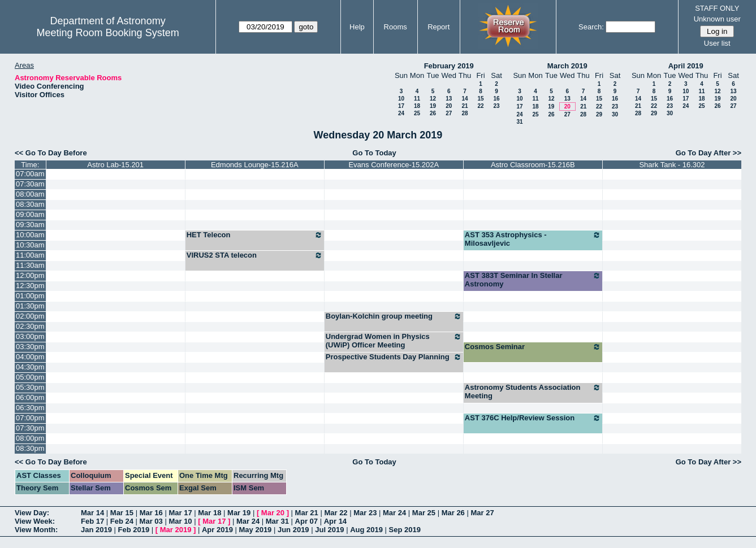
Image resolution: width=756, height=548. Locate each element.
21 (465, 106)
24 (401, 113)
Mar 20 (273, 513)
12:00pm (30, 275)
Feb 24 (122, 521)
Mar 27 (482, 513)
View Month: (36, 530)
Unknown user (717, 19)
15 (480, 99)
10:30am (30, 245)
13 (449, 99)
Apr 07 (306, 521)
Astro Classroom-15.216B (533, 165)
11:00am (30, 255)
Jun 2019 (293, 530)
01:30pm (30, 306)
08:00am (30, 194)
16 (496, 99)
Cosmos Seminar (533, 347)
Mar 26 (453, 513)
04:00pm (30, 357)
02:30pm (30, 326)
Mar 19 (239, 513)
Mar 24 (394, 513)
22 (480, 106)
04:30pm (30, 367)
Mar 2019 (176, 530)
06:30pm (30, 408)
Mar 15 (122, 513)
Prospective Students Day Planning (394, 357)
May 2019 (256, 530)
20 (449, 106)
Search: (591, 27)
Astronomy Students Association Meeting (533, 392)
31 (519, 122)
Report (439, 27)
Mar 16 (151, 513)
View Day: (32, 513)
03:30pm (30, 347)
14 (465, 99)
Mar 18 (209, 513)
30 (615, 114)
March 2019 (567, 66)
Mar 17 (180, 513)
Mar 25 (424, 513)
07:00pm (30, 418)
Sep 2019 (405, 530)
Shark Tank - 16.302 (672, 165)
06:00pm (30, 397)
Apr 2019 (217, 530)
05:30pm (30, 387)
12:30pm (30, 286)
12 (433, 99)
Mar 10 (180, 521)
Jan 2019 (96, 530)
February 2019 (449, 66)
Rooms (396, 27)
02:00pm (30, 316)
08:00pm (30, 438)
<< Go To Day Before (51, 153)
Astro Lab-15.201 (115, 165)
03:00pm (30, 336)
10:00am (30, 235)
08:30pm (30, 448)
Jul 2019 (329, 530)
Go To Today (374, 153)
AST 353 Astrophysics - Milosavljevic (533, 239)
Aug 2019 (366, 530)
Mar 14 (92, 513)
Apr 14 (335, 521)
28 (465, 113)
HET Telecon (255, 235)
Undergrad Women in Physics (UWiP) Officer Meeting (394, 341)
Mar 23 (365, 513)
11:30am (30, 265)
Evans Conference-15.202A (394, 165)
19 (433, 106)
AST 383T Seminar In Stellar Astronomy (533, 280)
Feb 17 (92, 521)
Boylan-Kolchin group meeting (394, 316)
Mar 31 (277, 521)
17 (401, 106)
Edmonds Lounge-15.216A (255, 165)
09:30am (30, 225)
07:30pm (30, 428)
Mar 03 (151, 521)
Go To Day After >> (709, 153)
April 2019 (686, 66)
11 (417, 99)
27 (449, 113)
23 (496, 106)
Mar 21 (307, 513)
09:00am (30, 214)
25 (417, 113)
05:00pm (30, 377)
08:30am (30, 204)
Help (357, 27)
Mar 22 (336, 513)
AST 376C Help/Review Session (533, 418)
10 (401, 99)
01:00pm (30, 296)
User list (717, 43)
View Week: (35, 521)
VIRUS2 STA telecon (255, 255)
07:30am (30, 184)
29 (599, 114)
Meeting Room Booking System (108, 33)
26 (433, 113)
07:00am (30, 174)
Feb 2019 (134, 530)
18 (417, 106)
